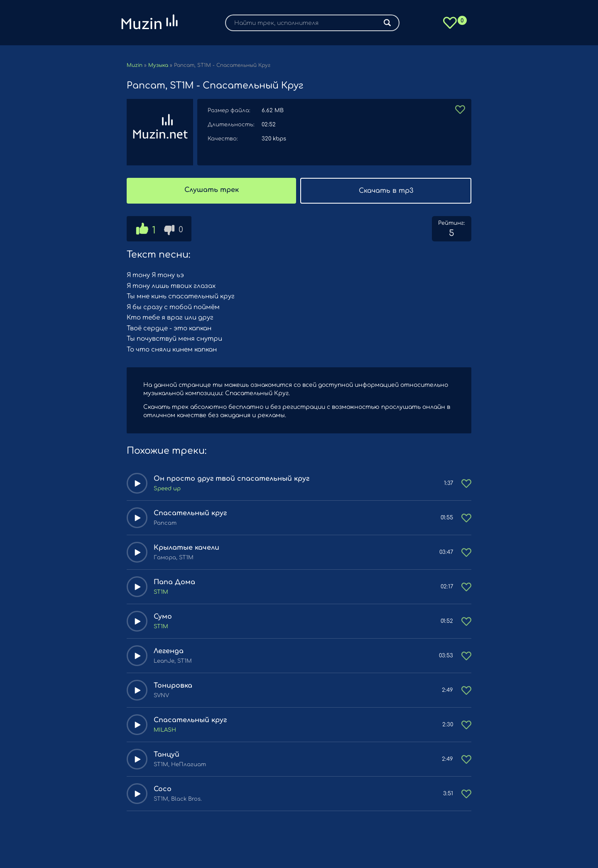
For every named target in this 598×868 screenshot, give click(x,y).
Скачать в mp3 (386, 191)
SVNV (161, 696)
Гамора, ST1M (174, 558)
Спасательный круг (190, 513)
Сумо (163, 617)
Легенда (169, 651)
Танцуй (167, 755)
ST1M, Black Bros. (178, 799)
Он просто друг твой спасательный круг (232, 479)
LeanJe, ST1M (173, 661)
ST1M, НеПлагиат (180, 765)
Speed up (167, 489)
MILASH (165, 730)
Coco (163, 789)
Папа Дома (174, 582)
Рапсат (165, 523)
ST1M (161, 592)
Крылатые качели (186, 548)
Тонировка (173, 686)
